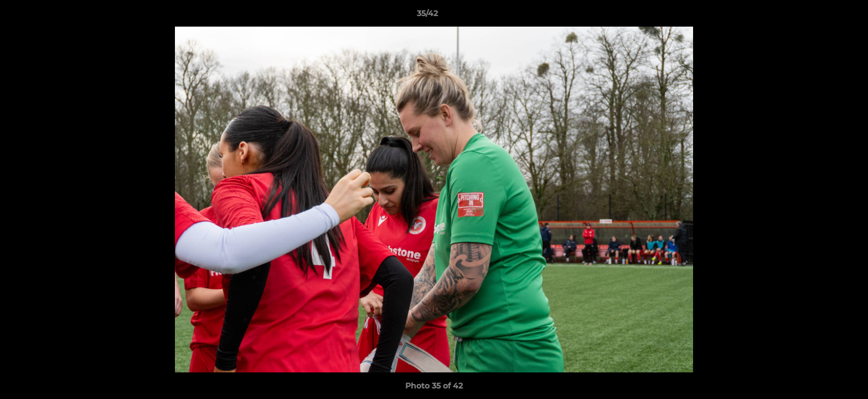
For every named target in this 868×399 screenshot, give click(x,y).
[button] (821, 16)
